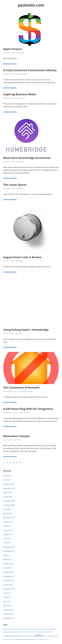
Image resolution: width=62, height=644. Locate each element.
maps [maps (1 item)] (35, 632)
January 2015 (8, 585)
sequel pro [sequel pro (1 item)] (10, 640)
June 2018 (7, 539)
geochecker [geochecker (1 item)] (6, 632)
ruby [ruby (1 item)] (57, 636)
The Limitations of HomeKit (21, 387)
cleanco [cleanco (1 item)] (27, 629)
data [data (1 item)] (49, 629)
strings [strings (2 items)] (18, 639)
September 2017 (9, 551)
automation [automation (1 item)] (22, 629)
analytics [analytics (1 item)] (11, 629)
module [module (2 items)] (48, 632)
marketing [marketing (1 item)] (39, 632)
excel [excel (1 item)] (56, 629)
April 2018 (7, 543)
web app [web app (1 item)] (47, 640)
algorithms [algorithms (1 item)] (6, 629)
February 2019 (8, 530)
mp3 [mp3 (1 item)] (52, 632)
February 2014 (8, 610)
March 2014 (8, 606)
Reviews (20, 261)
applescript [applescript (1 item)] (16, 629)
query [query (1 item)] (45, 636)
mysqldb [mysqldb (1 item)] (16, 636)
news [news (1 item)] (20, 636)
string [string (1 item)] (14, 640)
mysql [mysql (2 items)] (12, 636)
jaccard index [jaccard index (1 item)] (21, 632)
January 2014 (8, 614)
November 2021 (9, 484)
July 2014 (7, 593)
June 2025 (7, 476)
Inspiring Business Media (20, 94)
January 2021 (8, 497)
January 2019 (8, 534)
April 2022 (7, 480)
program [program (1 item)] (27, 636)
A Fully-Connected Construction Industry (30, 70)
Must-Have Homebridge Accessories (27, 158)
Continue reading (10, 64)
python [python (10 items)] (39, 635)
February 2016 (8, 572)
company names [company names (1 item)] (40, 629)
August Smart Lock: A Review (22, 257)
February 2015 (8, 580)
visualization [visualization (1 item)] (42, 640)
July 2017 (7, 555)
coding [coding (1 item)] (30, 629)
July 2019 (7, 526)
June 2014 (7, 597)
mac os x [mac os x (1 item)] (31, 632)
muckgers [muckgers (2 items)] (6, 636)
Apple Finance (13, 49)
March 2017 (8, 560)
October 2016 (8, 564)
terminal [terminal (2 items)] (27, 639)
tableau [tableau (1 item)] (22, 640)
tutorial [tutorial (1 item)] (32, 640)
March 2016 (8, 568)
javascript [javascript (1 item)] (26, 632)
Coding (21, 162)
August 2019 (8, 522)
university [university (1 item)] (36, 640)
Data (25, 74)
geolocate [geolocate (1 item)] (11, 632)
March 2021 (8, 492)
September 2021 (9, 488)
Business (20, 74)
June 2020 (7, 509)
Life (28, 413)
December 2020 (9, 501)
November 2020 (9, 505)
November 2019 (9, 518)
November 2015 (9, 576)
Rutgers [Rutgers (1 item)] (5, 640)
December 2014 (9, 589)
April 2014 (7, 601)
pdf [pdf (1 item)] (24, 636)
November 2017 (9, 547)
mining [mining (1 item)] (44, 632)
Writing (21, 53)
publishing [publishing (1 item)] (32, 636)
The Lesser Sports (15, 185)
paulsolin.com (31, 5)
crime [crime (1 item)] (46, 629)
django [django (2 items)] (52, 629)
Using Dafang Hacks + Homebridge (26, 330)
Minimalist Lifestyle (16, 436)
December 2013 (9, 618)
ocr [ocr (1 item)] (22, 636)
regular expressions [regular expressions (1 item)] (51, 636)
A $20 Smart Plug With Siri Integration (28, 409)
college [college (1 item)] (34, 629)
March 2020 (8, 513)
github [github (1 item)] (16, 632)
